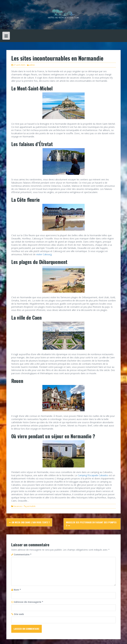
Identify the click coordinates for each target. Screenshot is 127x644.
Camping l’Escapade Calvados (93, 475)
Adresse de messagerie (29, 602)
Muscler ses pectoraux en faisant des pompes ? (91, 524)
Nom (17, 590)
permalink (31, 506)
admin (32, 65)
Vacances (18, 506)
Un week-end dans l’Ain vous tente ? (29, 522)
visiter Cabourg (44, 254)
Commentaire (23, 554)
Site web (19, 614)
